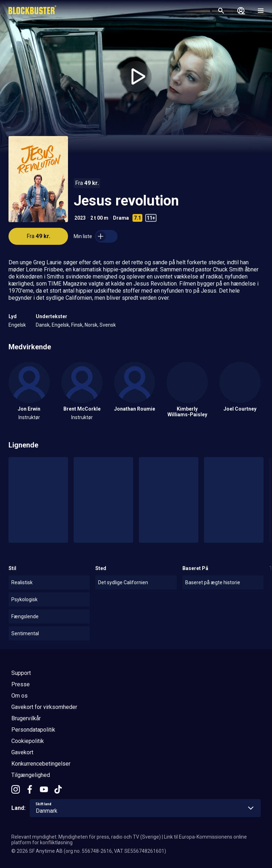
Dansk (43, 325)
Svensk (108, 325)
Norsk (91, 325)
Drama (121, 218)
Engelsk (17, 325)
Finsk (77, 325)
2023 (80, 218)
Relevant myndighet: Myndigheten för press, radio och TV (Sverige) (86, 837)
